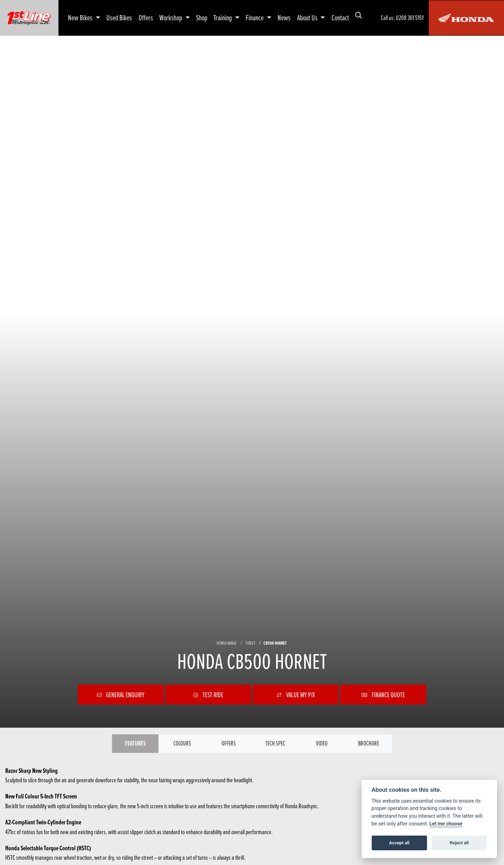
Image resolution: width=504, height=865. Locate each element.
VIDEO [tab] (322, 743)
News (284, 18)
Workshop (171, 18)
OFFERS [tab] (229, 743)
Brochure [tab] (369, 743)
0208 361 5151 (410, 18)
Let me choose (446, 824)
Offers (146, 18)
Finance (255, 18)
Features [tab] (135, 743)
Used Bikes (119, 18)
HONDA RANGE (227, 643)
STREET (250, 643)
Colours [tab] (182, 743)
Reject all (459, 843)
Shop (202, 18)
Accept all (399, 843)
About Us (308, 18)
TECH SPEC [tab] (275, 743)
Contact (340, 18)
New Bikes (81, 18)
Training (223, 18)
